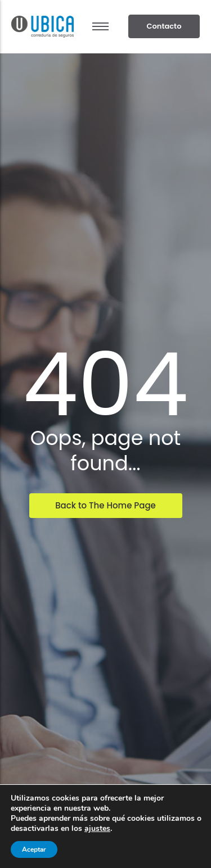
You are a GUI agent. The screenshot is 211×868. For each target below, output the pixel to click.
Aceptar (34, 849)
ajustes (97, 829)
